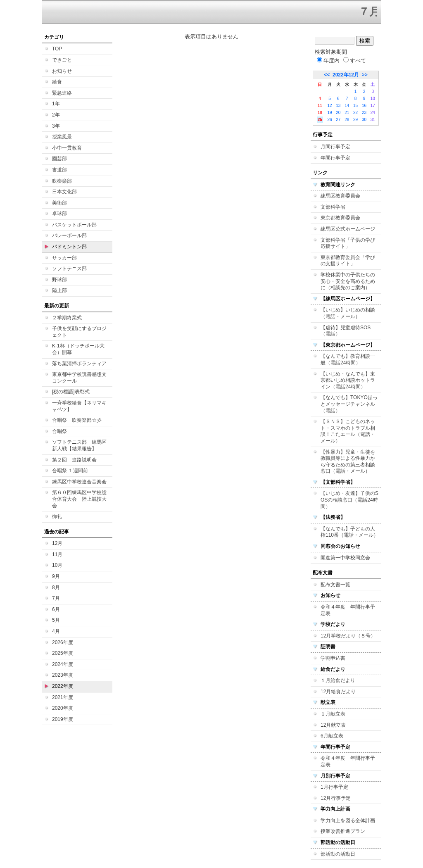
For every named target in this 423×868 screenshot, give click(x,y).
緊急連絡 (62, 93)
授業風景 (62, 137)
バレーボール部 (69, 235)
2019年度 (63, 719)
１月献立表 (333, 714)
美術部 (59, 203)
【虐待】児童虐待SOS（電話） (346, 331)
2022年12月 (346, 75)
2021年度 (63, 697)
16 (364, 106)
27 (338, 120)
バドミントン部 (69, 247)
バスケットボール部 (74, 225)
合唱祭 (59, 431)
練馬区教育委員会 (340, 196)
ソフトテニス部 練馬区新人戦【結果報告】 (79, 445)
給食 (57, 82)
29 (355, 120)
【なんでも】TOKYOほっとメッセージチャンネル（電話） (349, 404)
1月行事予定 (334, 787)
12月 (57, 543)
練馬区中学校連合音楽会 (79, 482)
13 (338, 106)
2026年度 (63, 642)
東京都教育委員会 (340, 218)
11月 (57, 554)
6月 (56, 609)
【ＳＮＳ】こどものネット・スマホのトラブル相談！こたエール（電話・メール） (348, 431)
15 (355, 106)
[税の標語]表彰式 (71, 392)
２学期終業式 (67, 318)
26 (329, 120)
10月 (57, 565)
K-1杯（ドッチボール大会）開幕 (78, 349)
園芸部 (59, 159)
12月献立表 (333, 725)
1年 (56, 104)
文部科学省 (333, 207)
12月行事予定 (336, 798)
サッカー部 (64, 258)
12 (329, 106)
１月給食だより (338, 680)
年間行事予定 (335, 158)
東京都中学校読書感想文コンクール (79, 378)
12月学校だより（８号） (348, 636)
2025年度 (63, 653)
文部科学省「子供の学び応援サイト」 (348, 243)
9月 (56, 576)
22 (355, 113)
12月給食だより (338, 692)
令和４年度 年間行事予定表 (348, 610)
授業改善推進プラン (343, 831)
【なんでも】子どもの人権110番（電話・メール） (349, 532)
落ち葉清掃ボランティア (79, 364)
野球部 (59, 280)
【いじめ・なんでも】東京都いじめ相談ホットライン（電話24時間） (348, 380)
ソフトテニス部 (69, 269)
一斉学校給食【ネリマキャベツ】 (79, 406)
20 (338, 113)
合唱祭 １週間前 (70, 471)
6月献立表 (332, 736)
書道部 (59, 170)
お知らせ (62, 71)
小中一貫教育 (67, 148)
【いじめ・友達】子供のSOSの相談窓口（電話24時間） (349, 500)
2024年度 (63, 664)
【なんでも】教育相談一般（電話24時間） (348, 359)
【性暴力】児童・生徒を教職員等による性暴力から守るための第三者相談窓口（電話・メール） (348, 462)
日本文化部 (64, 192)
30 (364, 120)
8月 (56, 587)
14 (347, 106)
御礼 (57, 516)
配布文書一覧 (335, 585)
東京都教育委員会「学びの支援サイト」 (348, 261)
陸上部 (59, 290)
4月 (56, 631)
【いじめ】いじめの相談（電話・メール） (348, 313)
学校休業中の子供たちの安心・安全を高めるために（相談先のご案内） (348, 281)
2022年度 (63, 686)
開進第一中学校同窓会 (345, 558)
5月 (56, 620)
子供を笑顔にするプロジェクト (79, 332)
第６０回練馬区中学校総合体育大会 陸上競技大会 (79, 499)
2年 (56, 115)
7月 (56, 598)
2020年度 (63, 708)
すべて (355, 61)
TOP (57, 49)
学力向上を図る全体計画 (348, 820)
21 (347, 113)
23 (364, 113)
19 (329, 113)
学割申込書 (333, 658)
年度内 (328, 61)
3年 (56, 126)
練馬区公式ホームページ (348, 229)
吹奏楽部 (62, 181)
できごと (62, 60)
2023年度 (63, 675)
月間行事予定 (335, 147)
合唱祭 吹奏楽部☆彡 (77, 420)
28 (347, 120)
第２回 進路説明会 (74, 460)
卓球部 (59, 214)
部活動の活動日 (338, 854)
